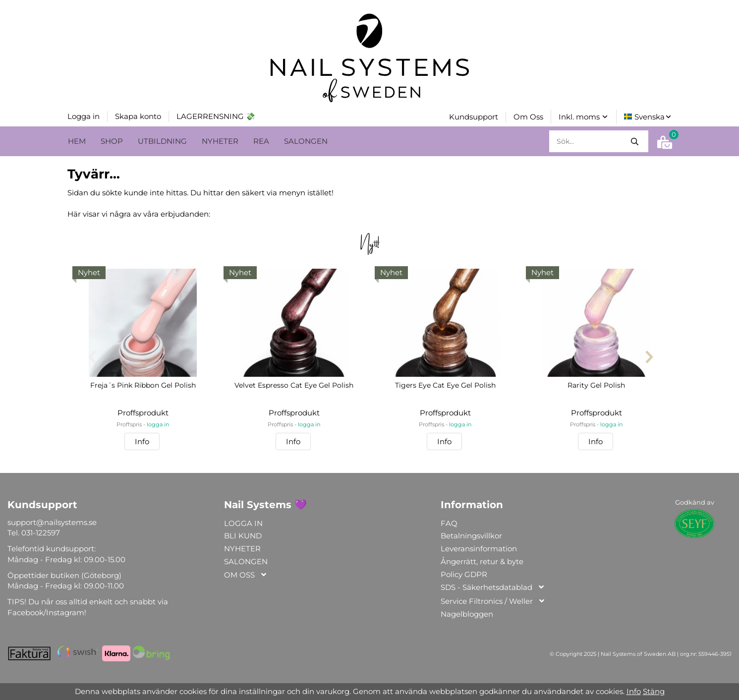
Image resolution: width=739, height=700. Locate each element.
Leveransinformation (479, 548)
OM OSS (246, 574)
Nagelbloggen (467, 613)
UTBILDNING (162, 140)
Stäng (654, 691)
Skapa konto (138, 116)
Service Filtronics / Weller (493, 601)
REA (261, 140)
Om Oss (528, 116)
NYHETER (220, 140)
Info (142, 440)
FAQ (449, 522)
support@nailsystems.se (52, 521)
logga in (158, 424)
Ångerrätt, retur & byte (482, 560)
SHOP (112, 140)
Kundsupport (474, 116)
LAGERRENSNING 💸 (216, 116)
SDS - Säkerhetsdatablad (493, 587)
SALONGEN (306, 140)
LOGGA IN (243, 522)
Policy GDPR (464, 573)
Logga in (84, 116)
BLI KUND (243, 535)
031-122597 (41, 532)
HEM (77, 140)
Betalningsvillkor (471, 535)
